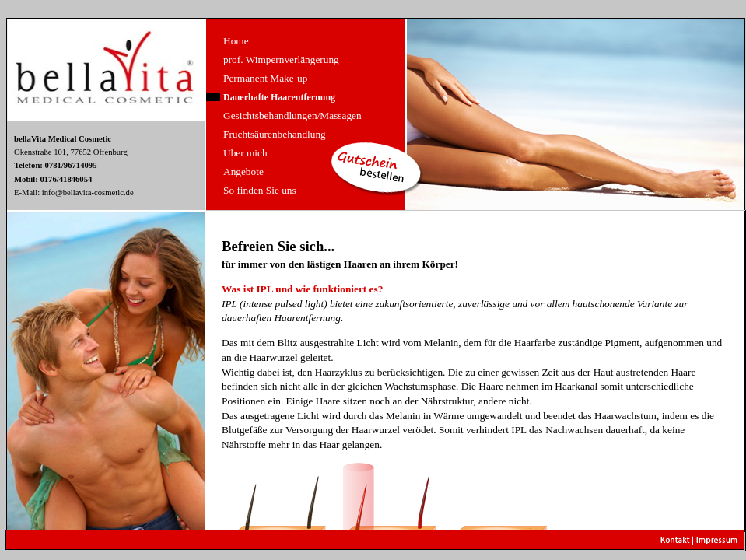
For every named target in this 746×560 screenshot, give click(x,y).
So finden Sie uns (260, 190)
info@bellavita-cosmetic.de (88, 192)
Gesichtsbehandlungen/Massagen (292, 115)
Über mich (245, 153)
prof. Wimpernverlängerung (281, 59)
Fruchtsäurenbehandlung (275, 134)
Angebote (243, 171)
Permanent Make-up (265, 78)
